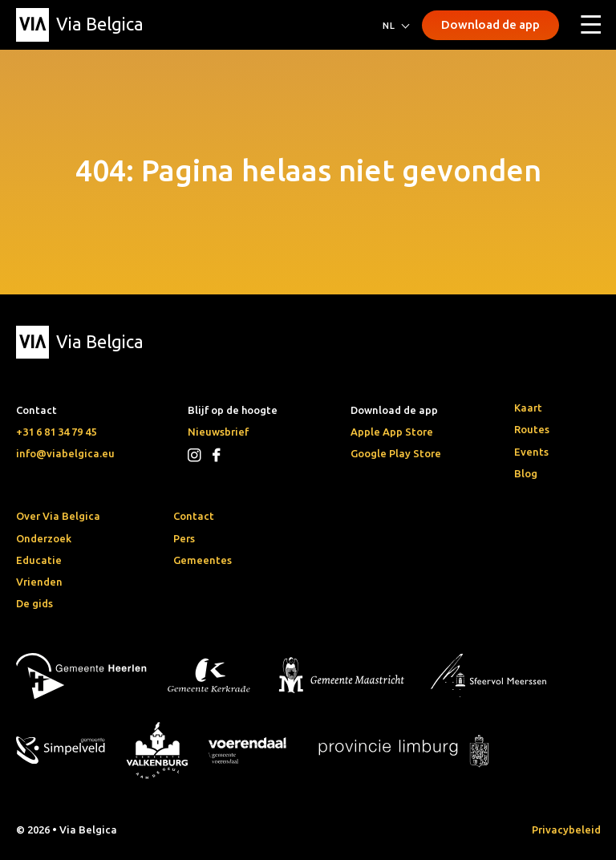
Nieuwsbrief (218, 432)
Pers (184, 538)
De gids (34, 603)
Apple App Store (392, 432)
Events (531, 452)
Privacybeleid (566, 830)
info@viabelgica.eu (65, 453)
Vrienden (39, 582)
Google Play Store (396, 453)
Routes (532, 429)
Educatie (39, 560)
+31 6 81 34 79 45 (56, 432)
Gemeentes (203, 560)
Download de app (490, 24)
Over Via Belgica (58, 516)
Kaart (528, 408)
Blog (526, 473)
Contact (194, 516)
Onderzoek (44, 538)
